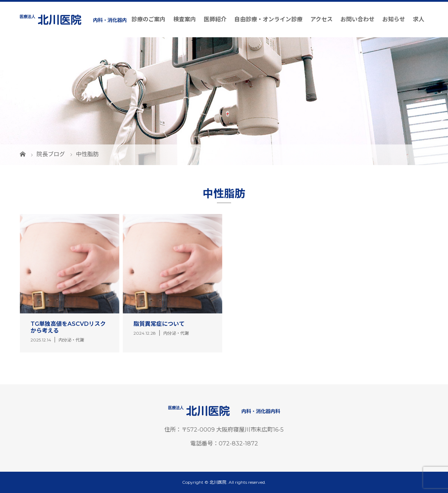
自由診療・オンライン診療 (268, 19)
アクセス (321, 19)
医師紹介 (215, 19)
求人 (419, 19)
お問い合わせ (357, 19)
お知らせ (394, 19)
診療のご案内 (148, 19)
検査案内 (185, 19)
